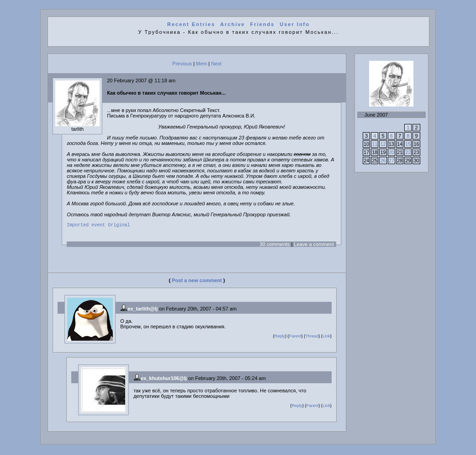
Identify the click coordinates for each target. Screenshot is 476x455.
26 (383, 161)
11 (375, 144)
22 (408, 152)
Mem (201, 64)
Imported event (86, 226)
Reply (280, 337)
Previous (182, 64)
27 (391, 161)
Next (216, 64)
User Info (295, 24)
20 (391, 152)
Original (119, 226)
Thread (312, 337)
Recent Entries (191, 24)
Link (326, 337)
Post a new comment (197, 282)
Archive (233, 24)
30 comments (275, 246)
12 (383, 144)
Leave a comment (314, 246)
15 (408, 144)
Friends (263, 24)
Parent (295, 337)
